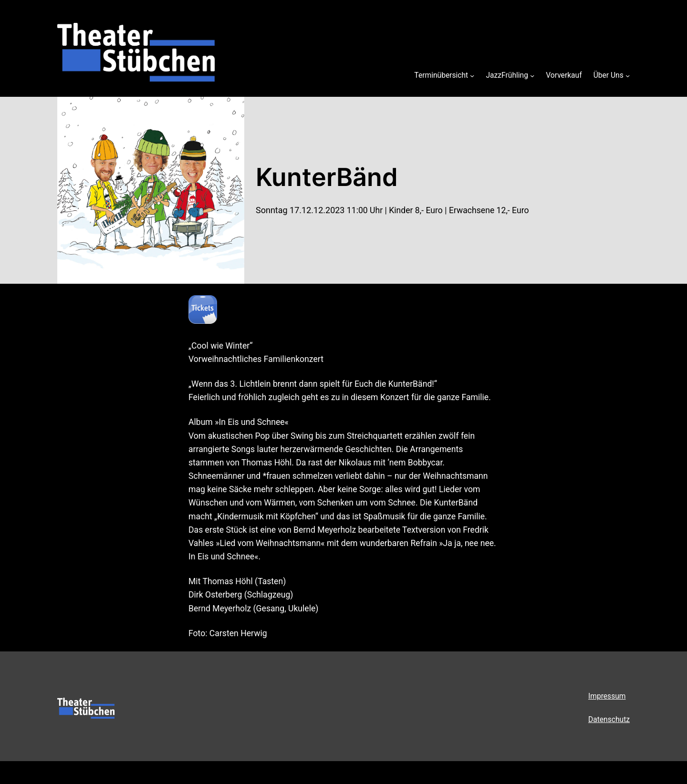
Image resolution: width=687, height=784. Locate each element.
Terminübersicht (441, 75)
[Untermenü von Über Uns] (628, 75)
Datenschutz (609, 720)
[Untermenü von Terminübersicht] (472, 75)
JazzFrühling (507, 75)
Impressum (607, 696)
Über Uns (609, 75)
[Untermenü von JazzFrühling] (532, 75)
